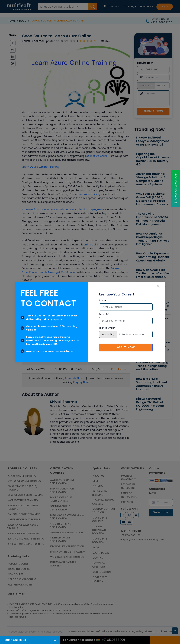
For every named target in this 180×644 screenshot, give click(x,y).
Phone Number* (107, 328)
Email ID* (104, 314)
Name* (103, 300)
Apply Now (126, 347)
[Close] (158, 286)
